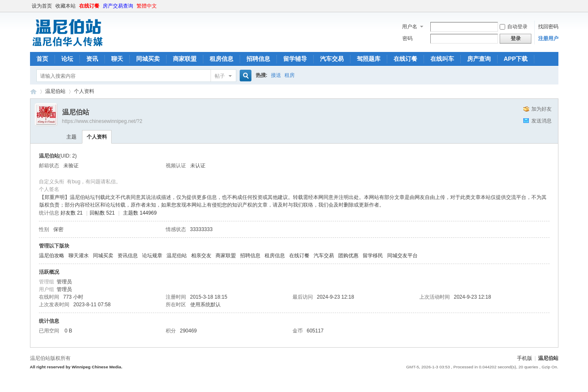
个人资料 (97, 137)
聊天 (117, 59)
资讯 (92, 59)
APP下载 (516, 59)
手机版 (525, 358)
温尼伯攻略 (52, 256)
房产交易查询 (118, 6)
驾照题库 (369, 59)
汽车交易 (332, 59)
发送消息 (542, 121)
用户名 (410, 27)
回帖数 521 (102, 213)
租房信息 (222, 59)
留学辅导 (295, 59)
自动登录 (514, 27)
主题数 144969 (140, 213)
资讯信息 (128, 256)
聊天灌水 (79, 256)
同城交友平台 (402, 256)
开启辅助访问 (556, 6)
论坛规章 (152, 256)
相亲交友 (201, 256)
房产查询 (479, 59)
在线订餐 (89, 6)
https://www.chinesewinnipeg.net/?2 (102, 121)
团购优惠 (348, 256)
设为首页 (42, 6)
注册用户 (548, 38)
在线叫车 (442, 59)
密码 (407, 38)
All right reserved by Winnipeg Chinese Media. (76, 367)
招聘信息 (258, 59)
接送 (276, 75)
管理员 (64, 282)
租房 (290, 75)
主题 (71, 137)
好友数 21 (72, 213)
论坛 (67, 59)
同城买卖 (148, 59)
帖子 (220, 76)
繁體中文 (147, 6)
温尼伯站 (33, 91)
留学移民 (373, 256)
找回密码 (548, 27)
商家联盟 (185, 59)
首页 (42, 59)
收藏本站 (66, 6)
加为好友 (542, 109)
